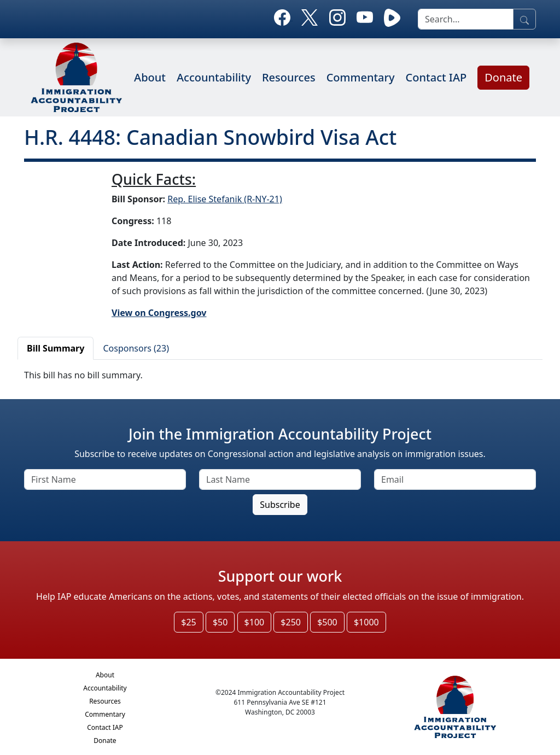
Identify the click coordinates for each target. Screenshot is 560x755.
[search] (466, 19)
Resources (289, 77)
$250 (291, 622)
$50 (220, 622)
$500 (327, 622)
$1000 (366, 622)
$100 (255, 622)
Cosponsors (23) (136, 348)
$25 (188, 622)
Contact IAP (436, 77)
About (150, 77)
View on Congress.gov (159, 313)
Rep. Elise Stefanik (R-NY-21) (224, 199)
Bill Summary (56, 348)
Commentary (361, 77)
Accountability (214, 77)
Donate (503, 77)
